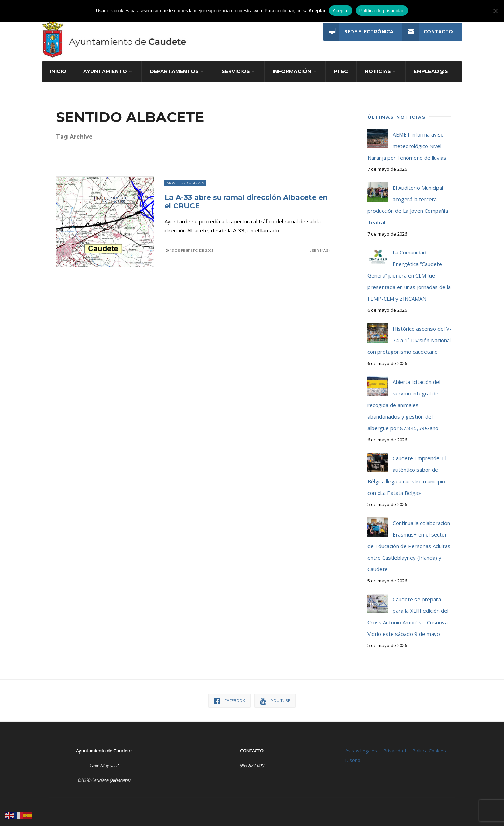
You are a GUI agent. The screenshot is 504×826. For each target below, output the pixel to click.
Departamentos (174, 71)
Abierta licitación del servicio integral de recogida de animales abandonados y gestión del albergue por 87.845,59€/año (404, 405)
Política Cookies (429, 751)
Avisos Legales (361, 751)
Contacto (428, 32)
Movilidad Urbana (185, 183)
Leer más (320, 250)
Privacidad (395, 751)
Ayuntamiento (105, 71)
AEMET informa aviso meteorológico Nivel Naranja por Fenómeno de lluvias (407, 146)
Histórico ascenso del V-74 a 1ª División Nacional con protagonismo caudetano (409, 340)
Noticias (378, 71)
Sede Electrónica (358, 32)
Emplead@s (431, 71)
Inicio (58, 71)
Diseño (353, 760)
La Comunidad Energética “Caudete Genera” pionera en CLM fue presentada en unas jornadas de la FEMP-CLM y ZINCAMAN (409, 275)
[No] (495, 11)
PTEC (341, 71)
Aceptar (341, 11)
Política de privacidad (382, 11)
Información (292, 71)
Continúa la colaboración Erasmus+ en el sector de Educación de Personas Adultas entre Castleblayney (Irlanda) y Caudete (409, 546)
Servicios (236, 71)
